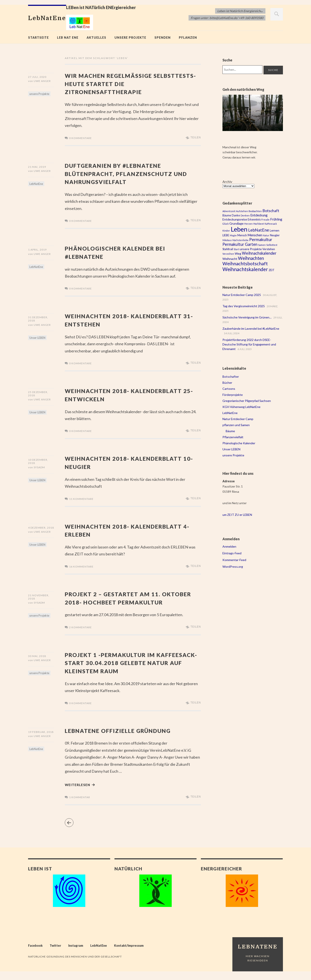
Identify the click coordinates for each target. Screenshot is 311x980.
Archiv (227, 181)
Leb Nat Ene (68, 38)
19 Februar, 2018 (41, 740)
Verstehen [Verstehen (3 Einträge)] (269, 249)
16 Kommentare (81, 566)
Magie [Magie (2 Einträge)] (233, 235)
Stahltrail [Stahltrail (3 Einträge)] (228, 249)
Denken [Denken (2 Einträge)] (245, 215)
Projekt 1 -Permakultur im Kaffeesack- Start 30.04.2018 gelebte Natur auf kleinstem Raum (132, 670)
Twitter (55, 954)
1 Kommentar (80, 806)
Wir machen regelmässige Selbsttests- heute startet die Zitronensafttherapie (124, 83)
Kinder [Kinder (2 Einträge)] (226, 231)
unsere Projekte (130, 38)
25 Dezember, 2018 (38, 394)
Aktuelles (96, 38)
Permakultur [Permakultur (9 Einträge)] (261, 239)
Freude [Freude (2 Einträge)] (265, 220)
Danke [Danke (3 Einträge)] (236, 215)
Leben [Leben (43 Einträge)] (239, 229)
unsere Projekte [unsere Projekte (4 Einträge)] (251, 249)
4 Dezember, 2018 (41, 527)
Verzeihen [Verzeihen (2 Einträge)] (228, 254)
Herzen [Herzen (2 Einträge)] (248, 224)
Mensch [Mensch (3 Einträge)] (242, 235)
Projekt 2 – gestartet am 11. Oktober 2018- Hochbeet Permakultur (119, 602)
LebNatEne (36, 185)
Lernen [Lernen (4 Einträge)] (275, 230)
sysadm (39, 468)
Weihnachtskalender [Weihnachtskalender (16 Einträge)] (245, 269)
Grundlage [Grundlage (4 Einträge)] (236, 223)
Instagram (76, 954)
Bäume (230, 431)
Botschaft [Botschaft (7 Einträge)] (271, 211)
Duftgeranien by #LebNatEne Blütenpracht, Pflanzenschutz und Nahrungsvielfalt (125, 173)
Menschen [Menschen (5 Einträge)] (255, 235)
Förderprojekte (233, 395)
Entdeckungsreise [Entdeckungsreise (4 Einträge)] (235, 219)
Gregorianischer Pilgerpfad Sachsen (247, 401)
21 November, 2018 (39, 597)
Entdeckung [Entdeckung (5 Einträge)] (259, 215)
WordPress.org (233, 567)
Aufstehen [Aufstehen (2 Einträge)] (242, 211)
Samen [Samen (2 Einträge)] (262, 245)
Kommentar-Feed (234, 560)
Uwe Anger (42, 82)
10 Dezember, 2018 (38, 461)
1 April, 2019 (37, 250)
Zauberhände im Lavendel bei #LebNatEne (251, 329)
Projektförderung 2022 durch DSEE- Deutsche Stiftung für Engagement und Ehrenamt (249, 344)
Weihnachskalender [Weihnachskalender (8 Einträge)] (259, 253)
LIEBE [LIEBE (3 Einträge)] (226, 235)
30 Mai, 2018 (37, 664)
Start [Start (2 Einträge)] (236, 249)
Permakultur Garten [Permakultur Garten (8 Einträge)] (240, 244)
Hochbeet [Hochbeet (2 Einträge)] (259, 224)
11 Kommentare (81, 499)
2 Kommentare (80, 635)
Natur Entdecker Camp (238, 419)
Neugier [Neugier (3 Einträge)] (275, 235)
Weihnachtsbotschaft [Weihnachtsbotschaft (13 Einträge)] (245, 264)
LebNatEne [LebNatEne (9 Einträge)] (259, 230)
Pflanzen (188, 38)
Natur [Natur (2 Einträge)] (266, 235)
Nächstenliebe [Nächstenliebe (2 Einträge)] (240, 240)
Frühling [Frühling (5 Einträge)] (276, 219)
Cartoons (229, 389)
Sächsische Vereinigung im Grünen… (247, 317)
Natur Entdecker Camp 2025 (242, 295)
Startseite (38, 38)
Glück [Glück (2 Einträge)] (226, 224)
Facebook (35, 954)
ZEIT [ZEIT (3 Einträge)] (272, 270)
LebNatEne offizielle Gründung (125, 738)
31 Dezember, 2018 (38, 319)
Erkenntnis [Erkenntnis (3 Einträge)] (254, 220)
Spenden (163, 38)
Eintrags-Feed (232, 553)
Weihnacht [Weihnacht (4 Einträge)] (230, 259)
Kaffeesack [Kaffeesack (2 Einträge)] (271, 224)
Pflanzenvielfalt (233, 437)
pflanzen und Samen (236, 425)
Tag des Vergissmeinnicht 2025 (244, 306)
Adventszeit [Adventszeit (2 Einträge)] (229, 211)
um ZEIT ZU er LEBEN (237, 515)
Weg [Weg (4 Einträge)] (238, 253)
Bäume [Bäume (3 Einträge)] (227, 215)
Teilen (196, 137)
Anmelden (229, 546)
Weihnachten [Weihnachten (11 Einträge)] (251, 258)
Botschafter (231, 376)
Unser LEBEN (37, 339)
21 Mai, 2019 (37, 167)
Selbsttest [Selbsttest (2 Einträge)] (272, 245)
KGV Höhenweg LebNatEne (241, 407)
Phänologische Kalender (239, 443)
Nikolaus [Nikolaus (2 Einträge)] (227, 240)
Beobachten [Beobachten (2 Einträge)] (255, 211)
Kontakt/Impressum (129, 954)
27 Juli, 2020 (37, 77)
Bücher (227, 383)
